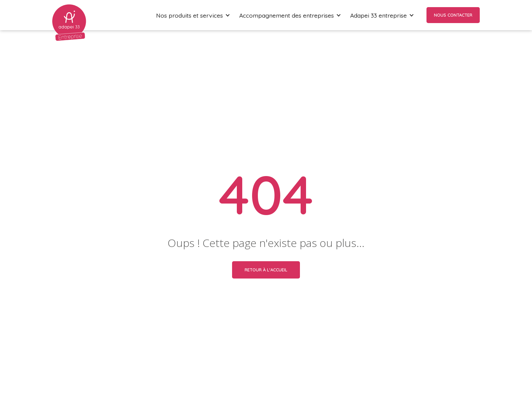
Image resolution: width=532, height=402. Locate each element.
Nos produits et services (189, 15)
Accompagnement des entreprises (287, 15)
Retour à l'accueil (266, 270)
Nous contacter (453, 15)
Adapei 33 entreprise (378, 15)
